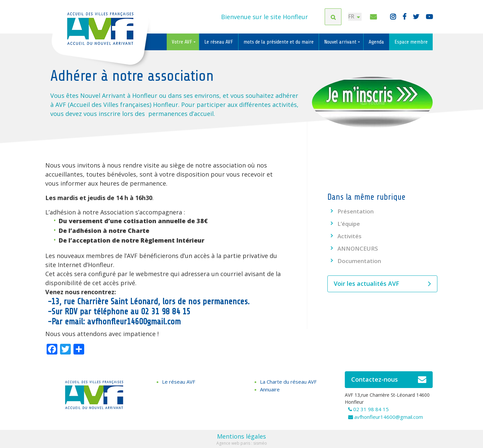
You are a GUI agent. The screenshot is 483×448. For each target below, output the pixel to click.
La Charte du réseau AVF (288, 382)
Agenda (376, 42)
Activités (350, 236)
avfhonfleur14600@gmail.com (389, 417)
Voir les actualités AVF (382, 284)
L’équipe (349, 224)
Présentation (356, 211)
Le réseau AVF (219, 42)
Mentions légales (241, 436)
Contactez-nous (389, 380)
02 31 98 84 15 (371, 409)
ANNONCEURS (358, 248)
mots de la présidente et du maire (279, 42)
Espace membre (411, 42)
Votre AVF (183, 42)
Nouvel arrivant (341, 42)
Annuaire (270, 389)
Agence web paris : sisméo (242, 443)
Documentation (359, 261)
